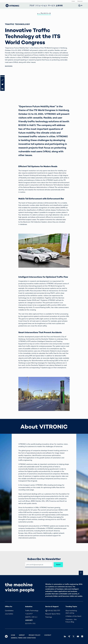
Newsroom (80, 1)
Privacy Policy (35, 635)
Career (73, 1)
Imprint (22, 635)
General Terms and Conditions (23, 638)
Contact (48, 635)
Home (13, 635)
